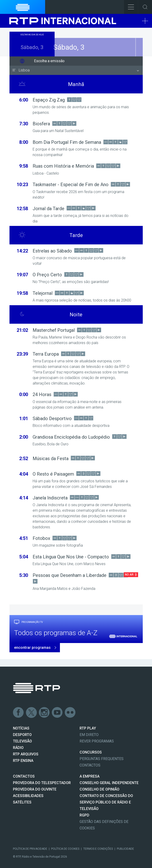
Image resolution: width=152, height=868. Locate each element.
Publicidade (125, 849)
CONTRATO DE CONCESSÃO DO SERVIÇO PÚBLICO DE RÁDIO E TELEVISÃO (106, 802)
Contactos (90, 765)
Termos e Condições (98, 849)
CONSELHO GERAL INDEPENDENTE (109, 783)
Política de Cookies (65, 849)
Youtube (57, 713)
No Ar (129, 575)
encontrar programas (32, 648)
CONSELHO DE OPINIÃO (99, 789)
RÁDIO (18, 748)
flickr (70, 713)
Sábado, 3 (76, 47)
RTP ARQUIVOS (26, 754)
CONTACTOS (24, 776)
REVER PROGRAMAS (97, 741)
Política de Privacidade (30, 849)
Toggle (145, 7)
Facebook (19, 713)
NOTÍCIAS (21, 728)
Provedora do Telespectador (42, 783)
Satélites (22, 802)
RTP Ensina (23, 761)
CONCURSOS (91, 752)
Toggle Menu (129, 5)
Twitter (31, 713)
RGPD (84, 815)
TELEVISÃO (22, 741)
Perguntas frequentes (102, 759)
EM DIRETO (89, 735)
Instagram (44, 713)
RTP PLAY (88, 728)
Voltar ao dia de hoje (32, 35)
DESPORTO (22, 735)
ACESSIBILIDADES (28, 796)
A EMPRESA (90, 776)
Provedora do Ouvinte (35, 789)
